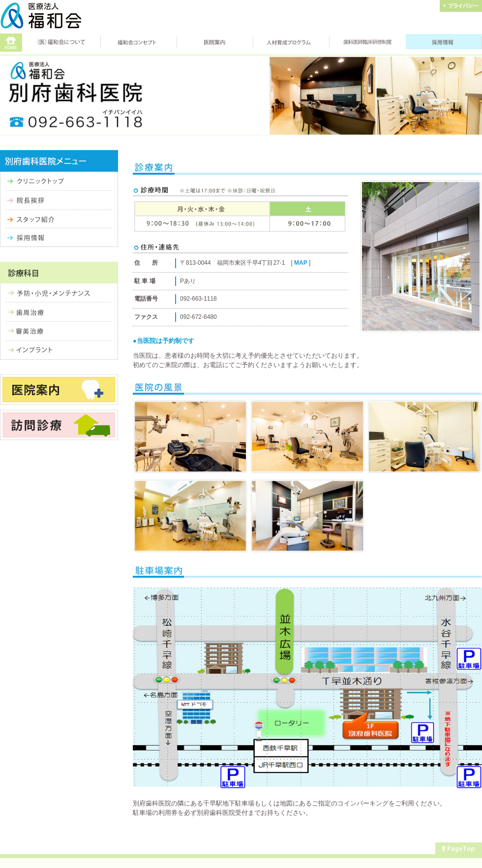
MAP (301, 263)
